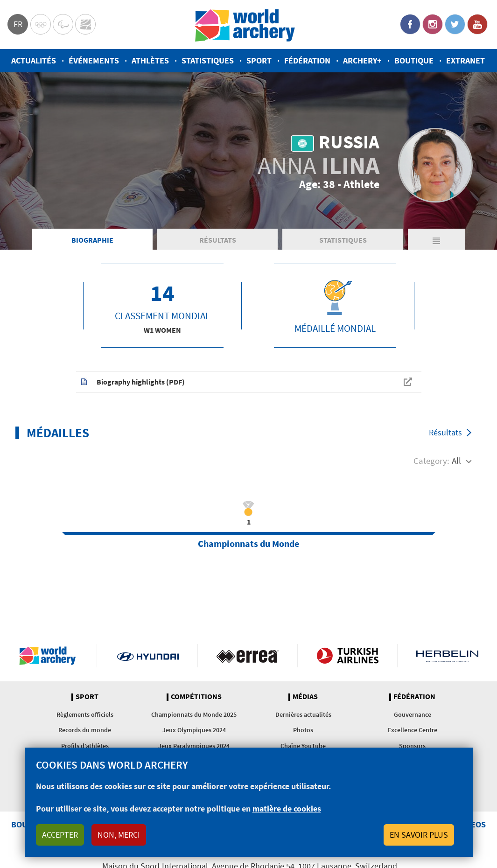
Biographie (92, 240)
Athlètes (150, 60)
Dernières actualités (303, 714)
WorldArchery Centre (85, 24)
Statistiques (208, 60)
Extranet (465, 60)
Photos (303, 730)
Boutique (414, 60)
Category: (431, 461)
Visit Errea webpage (248, 656)
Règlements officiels (85, 714)
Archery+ (362, 60)
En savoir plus (419, 835)
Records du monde (85, 730)
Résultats (218, 240)
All (456, 461)
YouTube (477, 24)
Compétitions (196, 697)
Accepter (60, 835)
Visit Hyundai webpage (148, 656)
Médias (305, 697)
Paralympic (63, 24)
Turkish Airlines (347, 656)
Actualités (34, 60)
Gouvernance (413, 714)
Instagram (433, 24)
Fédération (307, 60)
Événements (94, 60)
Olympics (41, 24)
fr (18, 24)
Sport (259, 60)
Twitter (455, 24)
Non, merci (119, 835)
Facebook (410, 24)
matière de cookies (287, 808)
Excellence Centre (413, 730)
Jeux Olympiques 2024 (194, 730)
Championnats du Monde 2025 (194, 714)
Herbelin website (447, 656)
